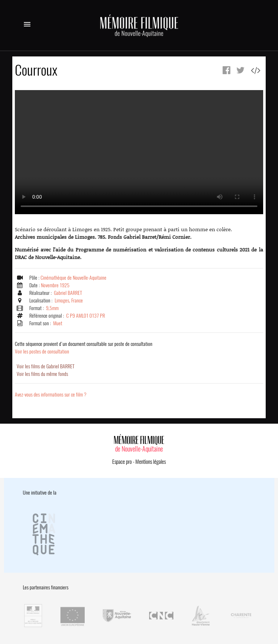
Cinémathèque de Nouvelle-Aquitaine (73, 278)
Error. (139, 152)
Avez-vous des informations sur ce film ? (51, 395)
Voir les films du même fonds (42, 374)
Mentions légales (151, 462)
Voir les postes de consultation (84, 348)
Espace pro (122, 462)
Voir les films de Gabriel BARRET (45, 366)
